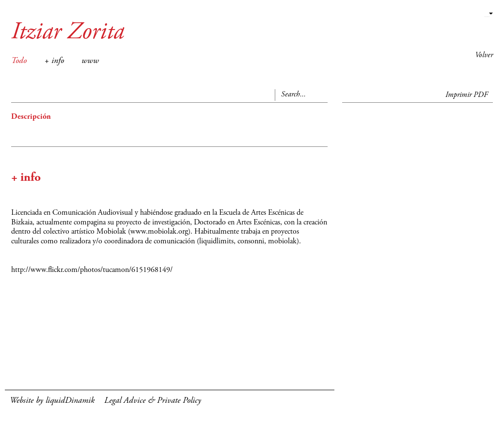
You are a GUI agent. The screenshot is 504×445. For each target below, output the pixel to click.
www (90, 61)
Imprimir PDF (467, 95)
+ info (54, 61)
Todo (19, 61)
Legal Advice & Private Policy (153, 401)
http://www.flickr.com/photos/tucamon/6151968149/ (92, 270)
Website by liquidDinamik (52, 401)
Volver (484, 55)
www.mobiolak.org (159, 232)
